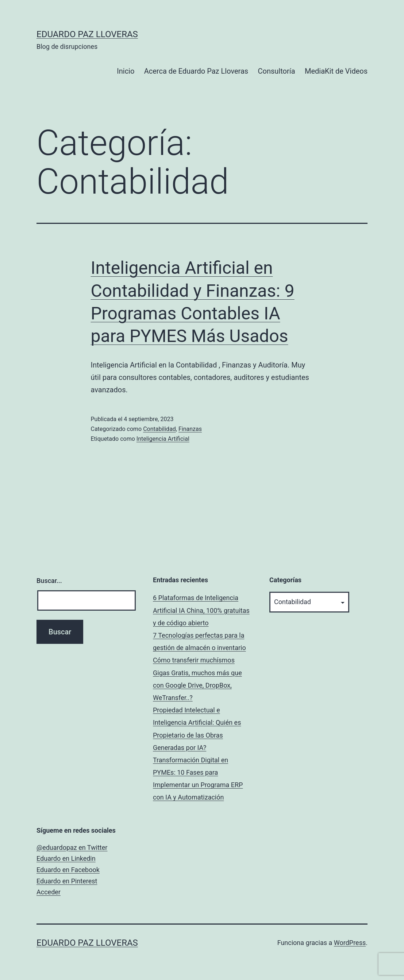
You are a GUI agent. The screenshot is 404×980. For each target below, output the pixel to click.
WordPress (350, 943)
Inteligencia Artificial (163, 439)
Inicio (126, 71)
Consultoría (277, 71)
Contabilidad (159, 429)
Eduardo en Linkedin (66, 858)
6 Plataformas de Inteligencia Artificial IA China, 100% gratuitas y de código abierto (201, 610)
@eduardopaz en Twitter (72, 847)
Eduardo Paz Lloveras (87, 34)
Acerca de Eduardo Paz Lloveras (196, 71)
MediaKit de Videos (336, 71)
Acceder (49, 892)
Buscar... (49, 581)
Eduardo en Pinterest (67, 881)
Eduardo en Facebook (68, 870)
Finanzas (190, 429)
